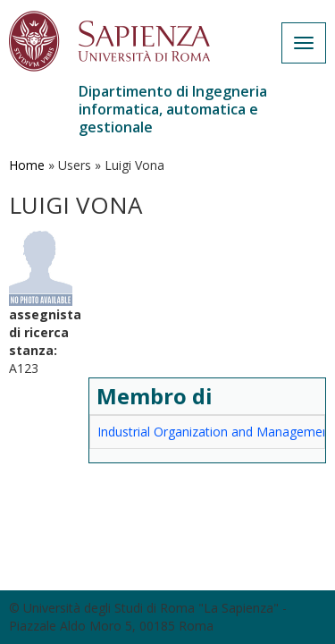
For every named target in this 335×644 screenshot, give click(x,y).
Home (27, 165)
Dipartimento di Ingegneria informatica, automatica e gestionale (173, 109)
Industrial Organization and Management (216, 432)
